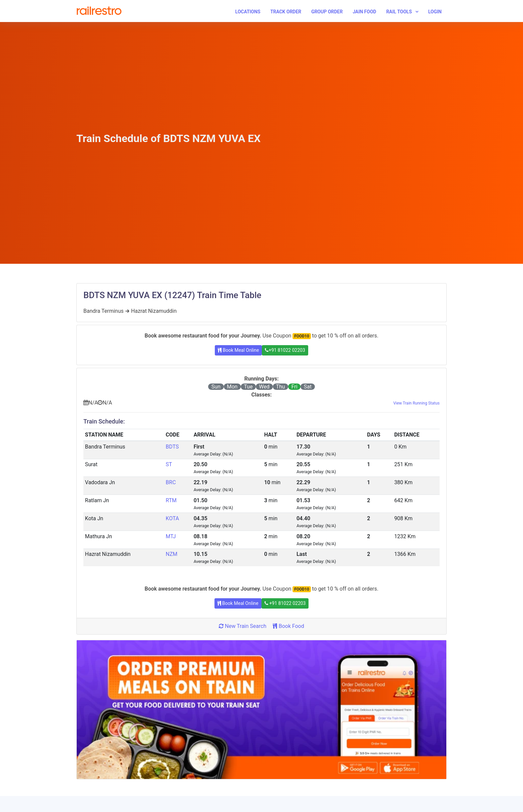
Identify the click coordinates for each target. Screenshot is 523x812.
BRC (171, 482)
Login (435, 12)
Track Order (286, 12)
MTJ (171, 536)
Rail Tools (399, 12)
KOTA (172, 518)
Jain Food (364, 12)
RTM (171, 500)
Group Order (327, 12)
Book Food (288, 626)
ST (169, 464)
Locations (248, 12)
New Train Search (242, 626)
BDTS (172, 447)
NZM (172, 554)
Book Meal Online (238, 350)
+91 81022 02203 (285, 350)
